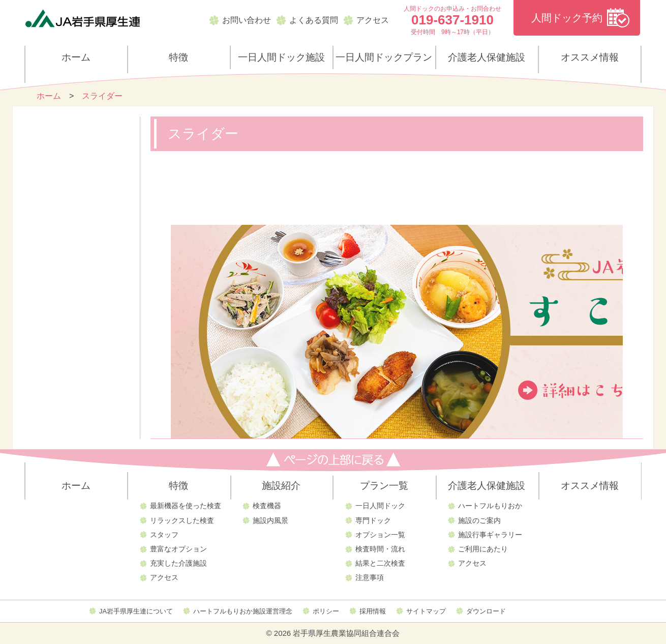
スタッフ (164, 535)
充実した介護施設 (178, 563)
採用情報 (373, 611)
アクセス (373, 20)
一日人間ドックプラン (384, 57)
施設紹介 (281, 486)
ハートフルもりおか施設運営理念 (243, 611)
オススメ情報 (590, 57)
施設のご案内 (479, 520)
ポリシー (326, 611)
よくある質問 (314, 20)
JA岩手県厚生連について (136, 611)
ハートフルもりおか (490, 506)
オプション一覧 (380, 535)
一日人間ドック (380, 506)
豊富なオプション (178, 549)
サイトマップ (426, 611)
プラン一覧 (384, 486)
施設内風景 (270, 520)
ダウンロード (486, 611)
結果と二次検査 (380, 563)
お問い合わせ (247, 20)
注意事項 (370, 577)
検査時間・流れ (380, 549)
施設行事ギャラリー (490, 535)
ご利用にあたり (483, 549)
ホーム (76, 57)
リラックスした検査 (182, 520)
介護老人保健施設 (487, 57)
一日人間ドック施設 (281, 57)
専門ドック (373, 520)
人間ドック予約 (567, 18)
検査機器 (267, 506)
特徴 (178, 57)
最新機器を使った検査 (186, 506)
